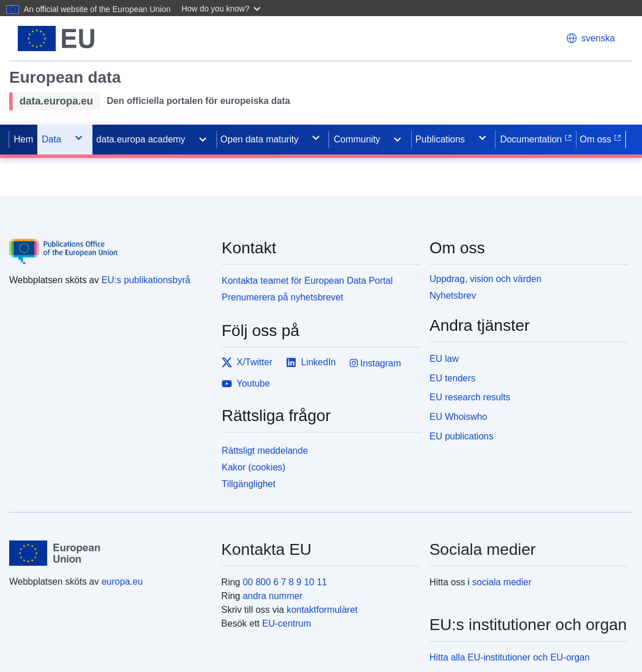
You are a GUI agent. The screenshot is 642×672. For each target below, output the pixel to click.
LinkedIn (311, 362)
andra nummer (273, 596)
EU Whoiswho (458, 417)
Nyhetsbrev (453, 296)
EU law (444, 359)
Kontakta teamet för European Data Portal (307, 281)
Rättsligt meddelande (265, 451)
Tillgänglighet (249, 484)
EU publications (461, 436)
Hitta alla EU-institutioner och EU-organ (510, 657)
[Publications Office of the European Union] (109, 243)
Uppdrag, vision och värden (486, 279)
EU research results (470, 397)
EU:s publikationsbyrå (146, 280)
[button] (223, 8)
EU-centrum (286, 623)
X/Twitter (247, 362)
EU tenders (453, 378)
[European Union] (109, 553)
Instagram (376, 363)
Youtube (246, 384)
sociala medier (502, 582)
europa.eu (122, 582)
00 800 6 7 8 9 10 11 (285, 582)
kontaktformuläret (322, 610)
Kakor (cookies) (254, 467)
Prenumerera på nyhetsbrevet (283, 297)
